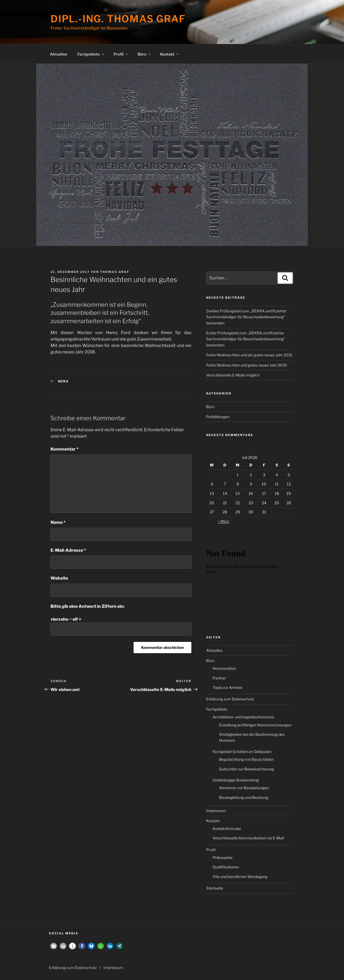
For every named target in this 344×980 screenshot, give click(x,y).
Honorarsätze (224, 668)
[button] (54, 946)
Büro (144, 54)
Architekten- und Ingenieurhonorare (243, 717)
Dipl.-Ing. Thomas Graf (118, 19)
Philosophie (223, 857)
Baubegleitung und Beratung (244, 797)
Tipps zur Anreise (227, 687)
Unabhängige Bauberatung (236, 780)
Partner (219, 678)
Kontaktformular (227, 829)
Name (58, 522)
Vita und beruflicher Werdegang (240, 877)
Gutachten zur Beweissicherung (246, 769)
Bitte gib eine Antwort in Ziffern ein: (87, 606)
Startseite (215, 888)
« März (224, 521)
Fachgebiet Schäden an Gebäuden (242, 752)
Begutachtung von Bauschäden (246, 759)
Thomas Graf (115, 272)
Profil (121, 54)
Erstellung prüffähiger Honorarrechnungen (255, 725)
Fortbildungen (218, 417)
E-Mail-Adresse (68, 550)
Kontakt (170, 54)
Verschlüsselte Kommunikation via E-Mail (248, 838)
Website (59, 578)
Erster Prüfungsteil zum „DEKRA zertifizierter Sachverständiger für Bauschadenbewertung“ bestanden (246, 339)
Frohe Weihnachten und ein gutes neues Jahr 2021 (249, 355)
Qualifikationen (226, 867)
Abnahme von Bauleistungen (244, 788)
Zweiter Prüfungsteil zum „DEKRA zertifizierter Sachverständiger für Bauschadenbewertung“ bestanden (246, 317)
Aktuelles (59, 54)
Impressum (216, 811)
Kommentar (64, 449)
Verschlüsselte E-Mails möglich (233, 375)
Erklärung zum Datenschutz (230, 699)
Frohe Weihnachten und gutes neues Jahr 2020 (247, 365)
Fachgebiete (91, 54)
